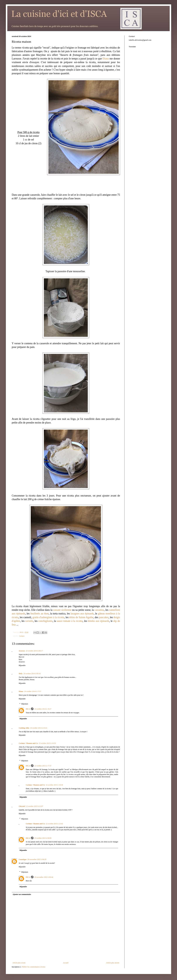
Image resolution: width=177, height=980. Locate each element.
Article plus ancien (113, 963)
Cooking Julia (24, 728)
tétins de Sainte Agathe (81, 617)
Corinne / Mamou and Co (28, 743)
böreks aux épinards (98, 621)
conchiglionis (45, 621)
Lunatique (23, 859)
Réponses (25, 704)
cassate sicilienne (62, 610)
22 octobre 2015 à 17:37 (43, 766)
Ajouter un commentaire (22, 894)
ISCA (28, 709)
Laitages (22, 636)
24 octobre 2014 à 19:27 (43, 709)
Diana (106, 59)
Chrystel (22, 806)
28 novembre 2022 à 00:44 (44, 877)
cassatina (99, 610)
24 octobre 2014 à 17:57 (33, 691)
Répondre (22, 665)
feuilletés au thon (39, 614)
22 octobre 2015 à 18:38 (54, 785)
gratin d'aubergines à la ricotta (48, 617)
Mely (21, 674)
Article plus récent (19, 963)
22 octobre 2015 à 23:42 (54, 824)
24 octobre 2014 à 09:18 (32, 674)
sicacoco (22, 651)
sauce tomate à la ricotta (70, 621)
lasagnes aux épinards (82, 614)
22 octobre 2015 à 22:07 (35, 806)
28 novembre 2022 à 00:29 (37, 859)
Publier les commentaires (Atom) (34, 967)
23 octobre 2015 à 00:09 (43, 838)
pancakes (104, 617)
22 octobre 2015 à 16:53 (47, 743)
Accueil (66, 963)
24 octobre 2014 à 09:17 (34, 651)
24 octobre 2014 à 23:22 (39, 728)
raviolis (29, 621)
